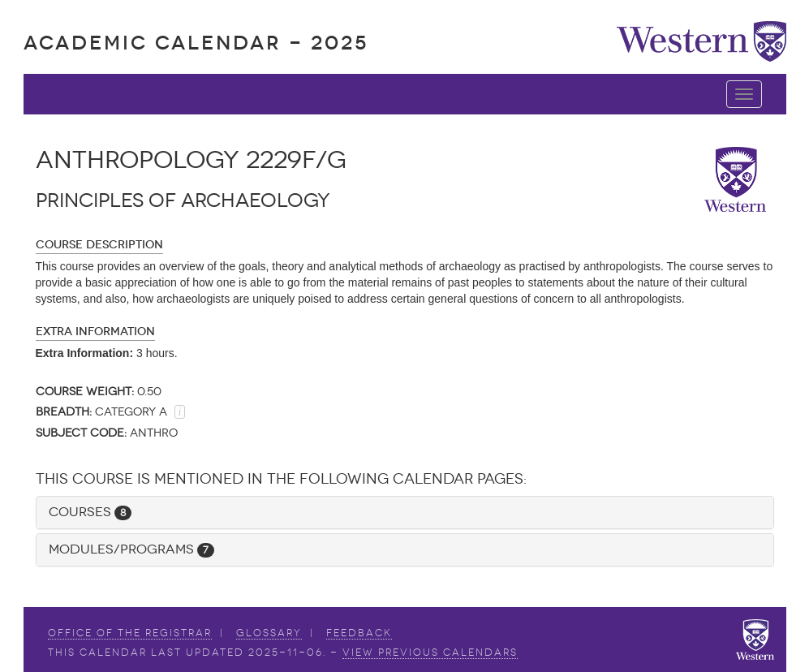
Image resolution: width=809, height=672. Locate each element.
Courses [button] (90, 512)
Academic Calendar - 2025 (196, 43)
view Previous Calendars (430, 653)
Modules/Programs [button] (131, 549)
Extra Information (95, 332)
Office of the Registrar (130, 633)
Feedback (359, 633)
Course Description (99, 245)
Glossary (269, 633)
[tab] (405, 513)
